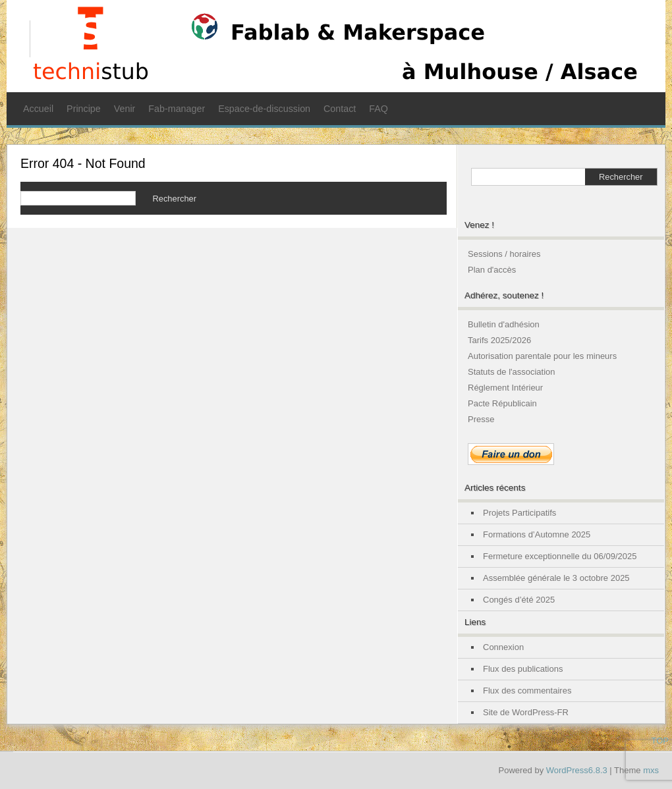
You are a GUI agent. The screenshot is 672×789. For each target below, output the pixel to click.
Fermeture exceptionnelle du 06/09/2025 (560, 556)
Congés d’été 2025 (519, 600)
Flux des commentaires (527, 691)
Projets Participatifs (519, 513)
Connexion (503, 647)
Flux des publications (523, 669)
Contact (340, 109)
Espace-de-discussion (264, 109)
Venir (125, 109)
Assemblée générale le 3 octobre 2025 (556, 578)
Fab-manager (177, 109)
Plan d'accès (492, 270)
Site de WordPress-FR (526, 712)
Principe (84, 109)
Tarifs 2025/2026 (499, 340)
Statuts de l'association (512, 372)
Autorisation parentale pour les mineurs (542, 356)
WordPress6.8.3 (577, 770)
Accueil (38, 109)
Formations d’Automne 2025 (537, 534)
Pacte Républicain (502, 403)
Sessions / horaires (504, 254)
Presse (481, 419)
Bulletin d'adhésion (504, 324)
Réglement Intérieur (505, 388)
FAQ (378, 109)
